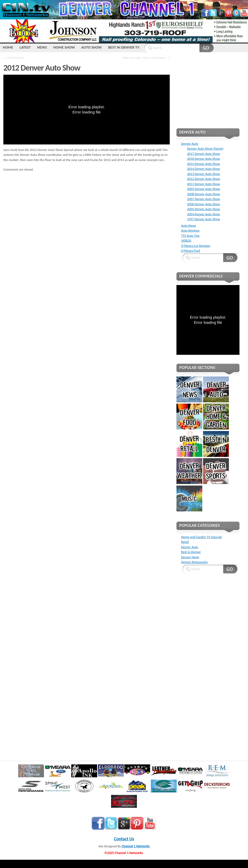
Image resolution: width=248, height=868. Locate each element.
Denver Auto (190, 144)
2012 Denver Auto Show (203, 179)
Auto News (188, 225)
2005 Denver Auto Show (203, 209)
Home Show (64, 47)
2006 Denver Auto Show (203, 204)
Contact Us (124, 839)
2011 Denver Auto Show (203, 184)
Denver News (190, 557)
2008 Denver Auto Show (203, 194)
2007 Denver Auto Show (203, 199)
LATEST (25, 47)
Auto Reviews (190, 230)
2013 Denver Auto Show (203, 174)
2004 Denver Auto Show (203, 214)
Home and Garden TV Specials (202, 537)
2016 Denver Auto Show (203, 159)
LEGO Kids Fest (16, 58)
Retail (185, 542)
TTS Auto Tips (190, 236)
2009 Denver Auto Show (203, 189)
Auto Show (92, 47)
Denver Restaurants (194, 562)
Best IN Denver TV (124, 47)
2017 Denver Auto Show (203, 154)
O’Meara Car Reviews (196, 246)
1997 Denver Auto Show (203, 219)
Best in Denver (191, 552)
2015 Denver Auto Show (203, 164)
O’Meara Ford (191, 251)
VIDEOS (186, 240)
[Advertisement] (208, 94)
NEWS (42, 47)
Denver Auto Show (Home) (205, 148)
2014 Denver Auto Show (203, 169)
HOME (8, 47)
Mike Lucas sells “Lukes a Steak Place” (145, 58)
